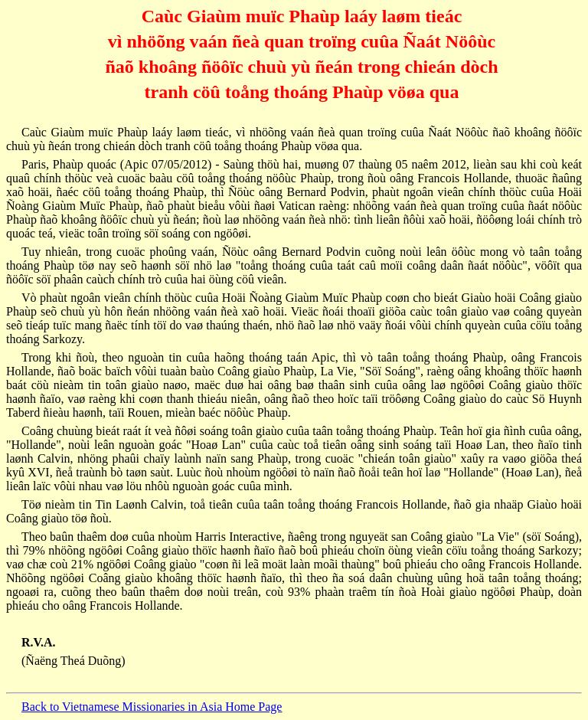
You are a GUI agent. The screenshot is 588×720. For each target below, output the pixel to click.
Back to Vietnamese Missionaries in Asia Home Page (152, 707)
